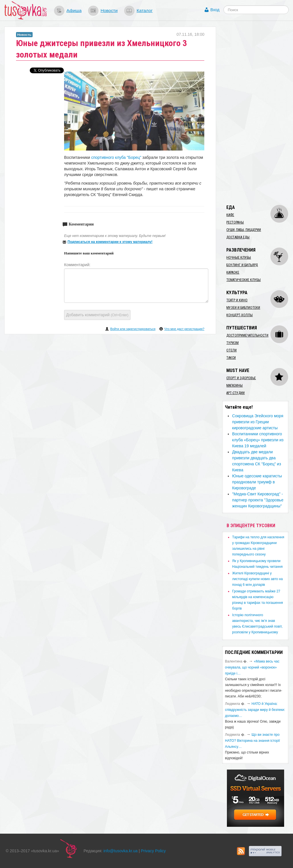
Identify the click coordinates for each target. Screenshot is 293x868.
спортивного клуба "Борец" (116, 157)
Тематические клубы (243, 280)
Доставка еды (238, 237)
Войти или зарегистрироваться (133, 329)
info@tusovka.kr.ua (121, 851)
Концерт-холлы (239, 315)
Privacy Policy (153, 851)
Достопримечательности (247, 335)
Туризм (232, 343)
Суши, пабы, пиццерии (244, 230)
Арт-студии (235, 393)
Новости (109, 10)
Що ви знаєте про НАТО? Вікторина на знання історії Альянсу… (252, 741)
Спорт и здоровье (241, 378)
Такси (231, 358)
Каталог (144, 10)
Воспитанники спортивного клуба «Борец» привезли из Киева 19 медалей (258, 440)
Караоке (233, 272)
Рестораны (235, 222)
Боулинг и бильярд (242, 265)
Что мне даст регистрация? (184, 329)
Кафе (230, 215)
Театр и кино (237, 300)
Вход (215, 10)
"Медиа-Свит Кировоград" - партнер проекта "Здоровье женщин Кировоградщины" (258, 500)
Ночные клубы (239, 258)
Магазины (234, 385)
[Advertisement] (257, 112)
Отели (231, 350)
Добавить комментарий (97, 315)
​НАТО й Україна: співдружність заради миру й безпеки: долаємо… (255, 710)
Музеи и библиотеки (243, 308)
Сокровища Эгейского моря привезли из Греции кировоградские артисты (258, 422)
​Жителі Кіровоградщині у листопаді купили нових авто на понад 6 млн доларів (257, 579)
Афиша (74, 10)
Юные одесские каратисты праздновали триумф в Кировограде (257, 482)
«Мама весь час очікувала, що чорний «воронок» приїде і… (252, 667)
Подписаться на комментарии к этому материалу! (110, 242)
